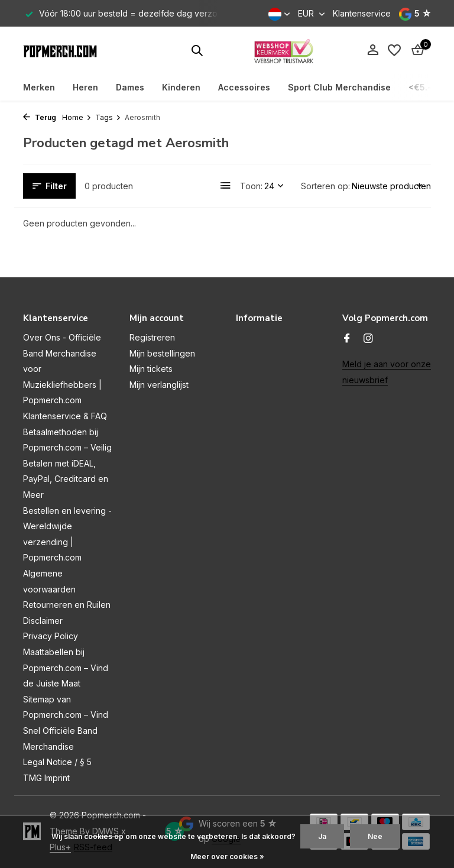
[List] (226, 186)
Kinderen (181, 87)
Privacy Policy (51, 636)
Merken (39, 87)
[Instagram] (368, 339)
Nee (375, 836)
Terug (40, 117)
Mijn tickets (151, 369)
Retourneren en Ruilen (67, 605)
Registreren (152, 337)
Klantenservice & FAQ (65, 416)
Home (77, 117)
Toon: (251, 186)
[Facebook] (347, 339)
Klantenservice (362, 13)
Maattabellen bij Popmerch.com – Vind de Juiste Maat (66, 668)
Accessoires (244, 87)
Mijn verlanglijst (159, 385)
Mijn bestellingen (162, 353)
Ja (322, 836)
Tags (108, 117)
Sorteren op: (325, 186)
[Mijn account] (373, 50)
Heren (85, 87)
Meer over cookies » (227, 856)
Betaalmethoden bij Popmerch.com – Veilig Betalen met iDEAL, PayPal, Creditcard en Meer (67, 463)
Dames (130, 87)
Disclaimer (43, 621)
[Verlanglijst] (394, 50)
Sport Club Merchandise (339, 87)
